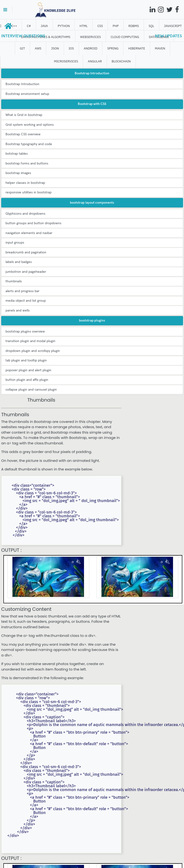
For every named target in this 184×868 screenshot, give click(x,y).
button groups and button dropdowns (33, 223)
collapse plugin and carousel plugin (31, 390)
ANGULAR (95, 61)
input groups (15, 243)
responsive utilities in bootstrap (29, 192)
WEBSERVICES (91, 37)
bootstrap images (18, 173)
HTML (84, 26)
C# (29, 26)
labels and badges (19, 262)
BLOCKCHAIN (121, 61)
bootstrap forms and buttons (27, 164)
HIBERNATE (137, 48)
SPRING (113, 48)
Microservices (66, 61)
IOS (71, 48)
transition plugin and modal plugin (30, 341)
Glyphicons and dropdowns (25, 214)
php (116, 26)
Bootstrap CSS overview (23, 134)
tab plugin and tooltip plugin (26, 360)
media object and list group (26, 301)
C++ (14, 26)
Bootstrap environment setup (27, 94)
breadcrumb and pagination (26, 252)
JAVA (44, 26)
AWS (38, 48)
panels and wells (18, 311)
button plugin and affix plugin (27, 380)
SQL (151, 26)
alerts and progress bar (22, 291)
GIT (22, 48)
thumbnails (14, 281)
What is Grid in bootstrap (24, 115)
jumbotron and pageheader (26, 272)
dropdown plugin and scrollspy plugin (33, 351)
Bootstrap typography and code (29, 144)
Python (64, 26)
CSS (100, 26)
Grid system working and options (30, 125)
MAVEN (160, 48)
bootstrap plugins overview (25, 332)
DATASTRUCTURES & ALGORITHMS (46, 37)
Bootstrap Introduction (22, 84)
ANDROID (91, 48)
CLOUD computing (125, 37)
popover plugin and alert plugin (28, 370)
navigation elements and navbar (29, 233)
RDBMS (134, 26)
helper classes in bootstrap (25, 183)
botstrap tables (17, 154)
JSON (55, 48)
